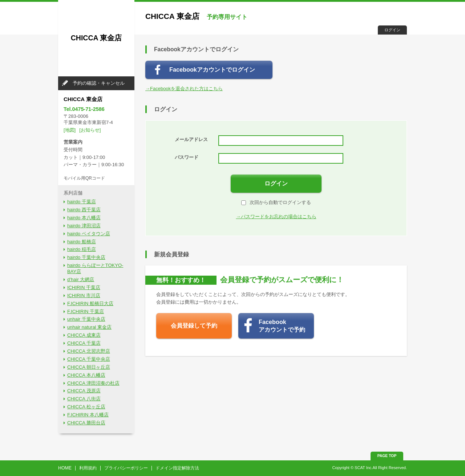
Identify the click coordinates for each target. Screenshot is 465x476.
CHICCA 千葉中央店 (89, 359)
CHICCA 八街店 (84, 399)
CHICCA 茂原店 (84, 391)
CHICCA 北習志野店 (89, 351)
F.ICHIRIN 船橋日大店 (90, 303)
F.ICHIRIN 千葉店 (86, 311)
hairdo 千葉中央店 (86, 257)
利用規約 (88, 468)
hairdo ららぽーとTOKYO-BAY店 (95, 268)
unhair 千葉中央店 (86, 319)
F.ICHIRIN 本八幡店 (88, 415)
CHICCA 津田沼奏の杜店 (93, 383)
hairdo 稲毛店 (82, 249)
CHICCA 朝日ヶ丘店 (89, 367)
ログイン (392, 30)
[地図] (70, 130)
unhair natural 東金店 (89, 327)
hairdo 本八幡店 (84, 218)
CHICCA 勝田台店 (86, 423)
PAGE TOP (387, 456)
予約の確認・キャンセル (99, 83)
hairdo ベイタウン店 (89, 234)
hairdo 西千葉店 (84, 210)
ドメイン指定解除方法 (177, 468)
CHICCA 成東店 (84, 335)
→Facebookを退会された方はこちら (184, 89)
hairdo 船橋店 (82, 242)
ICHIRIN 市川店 (84, 295)
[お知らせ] (90, 130)
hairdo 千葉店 (82, 202)
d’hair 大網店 (81, 279)
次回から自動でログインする (276, 202)
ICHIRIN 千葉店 (84, 287)
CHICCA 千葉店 (84, 343)
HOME (65, 468)
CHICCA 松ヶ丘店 (86, 407)
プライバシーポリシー (126, 468)
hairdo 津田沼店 (84, 226)
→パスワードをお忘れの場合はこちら (276, 217)
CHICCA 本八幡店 (86, 375)
